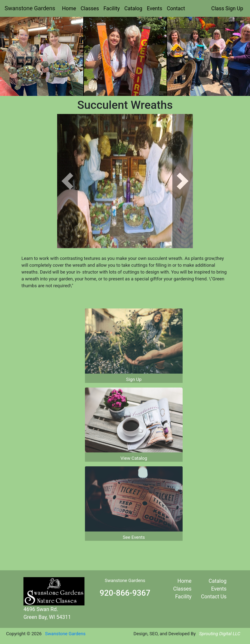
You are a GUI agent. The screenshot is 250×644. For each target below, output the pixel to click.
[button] (67, 181)
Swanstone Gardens (30, 8)
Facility (112, 8)
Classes (90, 8)
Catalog (133, 8)
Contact (176, 8)
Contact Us (214, 597)
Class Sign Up (227, 8)
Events (154, 8)
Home (69, 8)
